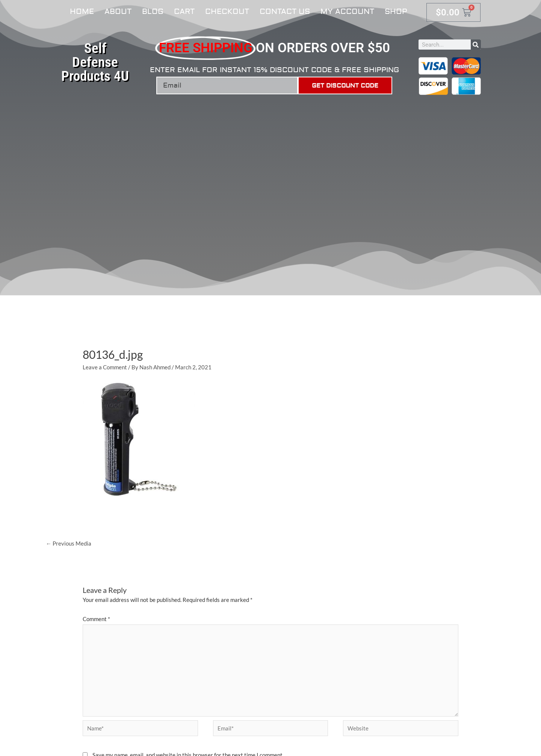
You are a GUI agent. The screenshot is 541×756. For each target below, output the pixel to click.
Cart (184, 11)
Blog (153, 11)
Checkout (227, 11)
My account (347, 11)
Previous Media (69, 543)
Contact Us (285, 11)
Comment (96, 619)
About (118, 11)
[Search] (476, 45)
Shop (396, 11)
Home (82, 11)
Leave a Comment (105, 367)
